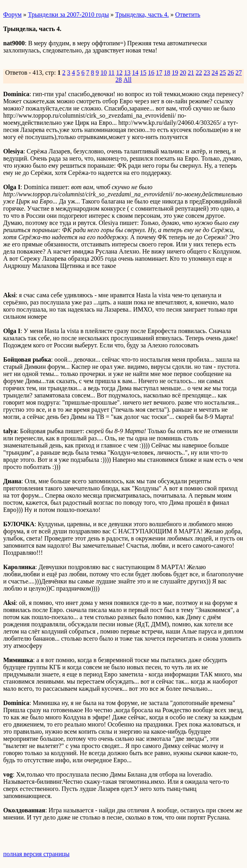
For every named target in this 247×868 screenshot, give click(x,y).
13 (127, 73)
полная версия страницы (36, 854)
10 (104, 73)
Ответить (188, 15)
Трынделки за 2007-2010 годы (68, 15)
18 (167, 73)
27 (239, 73)
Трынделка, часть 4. (142, 15)
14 (135, 73)
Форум (12, 15)
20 (183, 73)
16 (151, 73)
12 (119, 73)
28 (119, 80)
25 (223, 73)
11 (112, 73)
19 (175, 73)
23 (207, 73)
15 (143, 73)
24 (215, 73)
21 (191, 73)
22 (199, 73)
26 (231, 73)
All (127, 80)
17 (159, 73)
